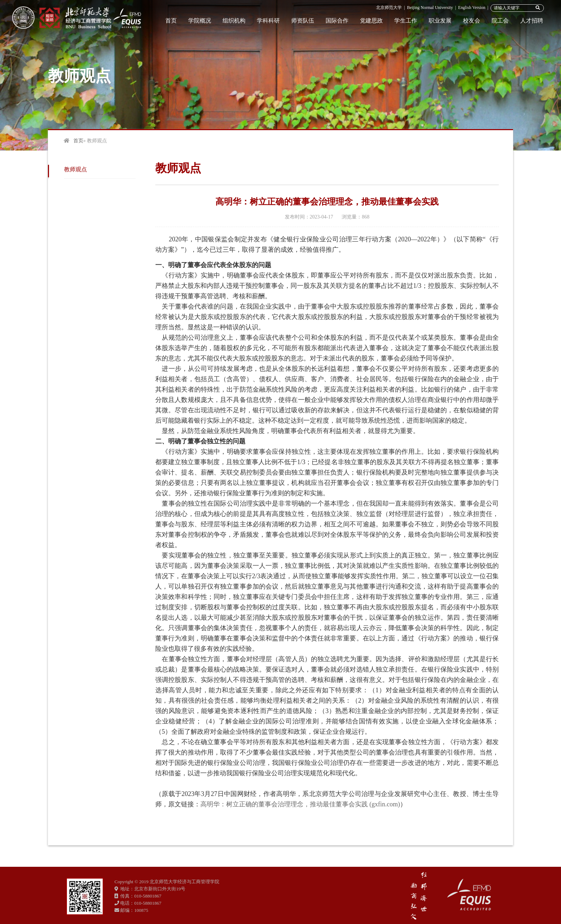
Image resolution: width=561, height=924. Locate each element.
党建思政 (371, 21)
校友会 (472, 21)
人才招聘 (532, 21)
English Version (472, 8)
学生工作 (406, 21)
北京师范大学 (389, 8)
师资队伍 (303, 21)
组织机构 (234, 21)
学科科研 (268, 21)
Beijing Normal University (430, 8)
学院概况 (200, 21)
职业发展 (440, 21)
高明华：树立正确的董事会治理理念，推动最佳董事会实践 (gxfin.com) (300, 804)
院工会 (500, 21)
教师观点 (75, 169)
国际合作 (337, 21)
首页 (171, 21)
